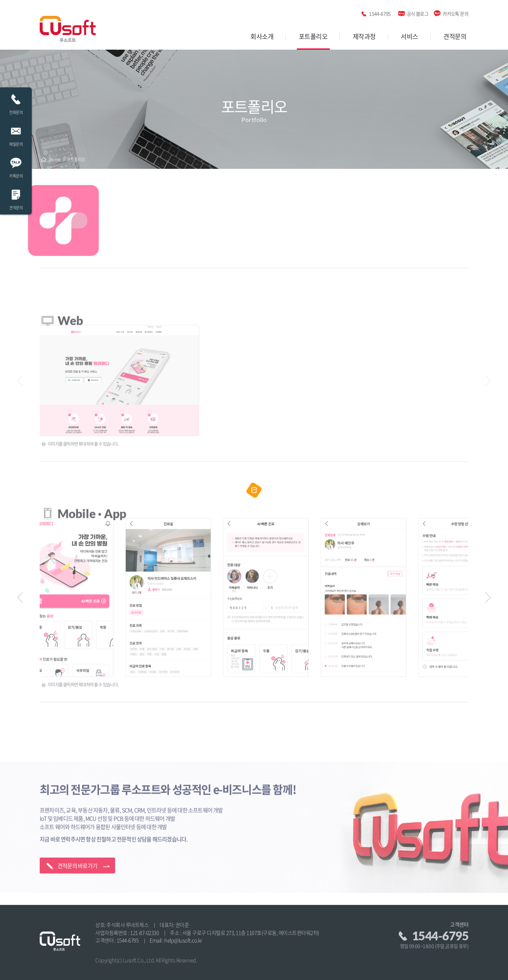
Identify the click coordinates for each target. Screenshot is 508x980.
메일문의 (16, 134)
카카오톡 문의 (455, 13)
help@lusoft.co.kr (183, 940)
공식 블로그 (418, 13)
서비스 (410, 36)
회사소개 (262, 36)
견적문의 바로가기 (78, 840)
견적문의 (455, 36)
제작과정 (364, 36)
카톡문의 (16, 166)
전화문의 (16, 102)
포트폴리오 (313, 36)
